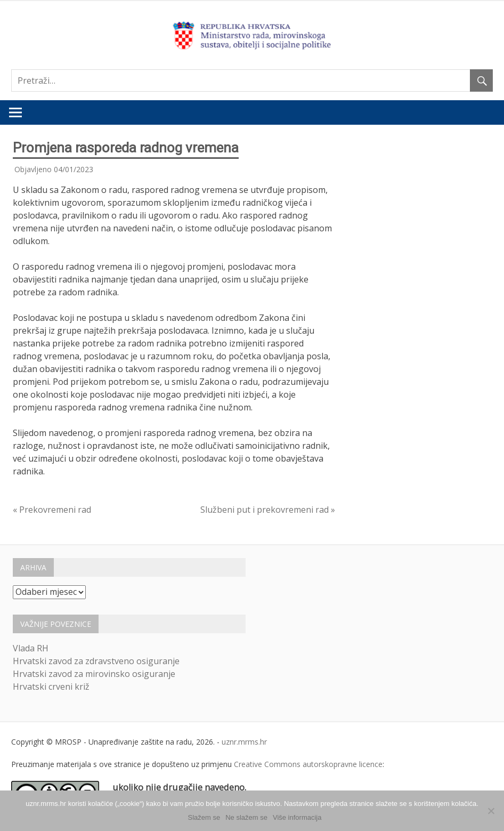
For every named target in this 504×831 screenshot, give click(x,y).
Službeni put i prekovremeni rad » (268, 510)
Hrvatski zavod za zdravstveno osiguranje (96, 661)
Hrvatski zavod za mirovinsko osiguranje (94, 674)
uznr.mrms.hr (244, 742)
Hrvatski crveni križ (51, 687)
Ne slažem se (246, 817)
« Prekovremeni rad (52, 510)
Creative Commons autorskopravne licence (308, 764)
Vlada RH (31, 648)
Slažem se (204, 817)
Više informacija (297, 817)
